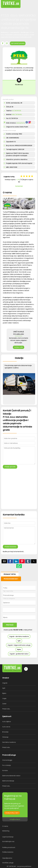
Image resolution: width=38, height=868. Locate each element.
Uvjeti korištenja (8, 837)
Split (19, 641)
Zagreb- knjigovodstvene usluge (19, 645)
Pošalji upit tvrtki (10, 467)
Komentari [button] (19, 186)
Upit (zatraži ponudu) (18, 43)
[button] (32, 3)
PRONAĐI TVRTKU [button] (10, 574)
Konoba (5, 770)
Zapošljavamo (7, 858)
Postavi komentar (10, 547)
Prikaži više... (6, 709)
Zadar (4, 704)
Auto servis (6, 727)
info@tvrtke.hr (15, 819)
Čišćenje (5, 737)
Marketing (6, 831)
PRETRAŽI (10, 625)
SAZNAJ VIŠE (19, 347)
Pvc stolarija (7, 765)
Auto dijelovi (7, 722)
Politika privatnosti (9, 847)
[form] (19, 615)
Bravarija (5, 732)
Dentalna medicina (9, 742)
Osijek (4, 698)
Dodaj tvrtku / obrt (12, 813)
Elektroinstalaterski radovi (11, 776)
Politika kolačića (8, 852)
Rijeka (19, 649)
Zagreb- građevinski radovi (19, 654)
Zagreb (5, 683)
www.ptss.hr (21, 123)
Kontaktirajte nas (8, 841)
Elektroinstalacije (8, 781)
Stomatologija (7, 760)
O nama (5, 826)
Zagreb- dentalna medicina (19, 636)
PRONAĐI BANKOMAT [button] (11, 579)
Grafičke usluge (8, 863)
